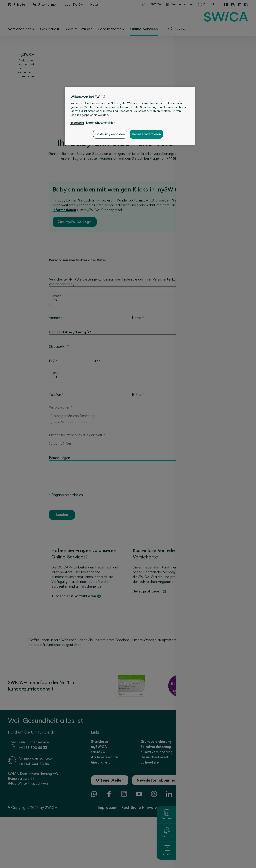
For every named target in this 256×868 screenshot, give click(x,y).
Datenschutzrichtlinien (101, 123)
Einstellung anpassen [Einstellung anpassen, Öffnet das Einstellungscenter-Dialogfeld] (110, 134)
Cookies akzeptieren (146, 134)
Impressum (77, 123)
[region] (130, 116)
